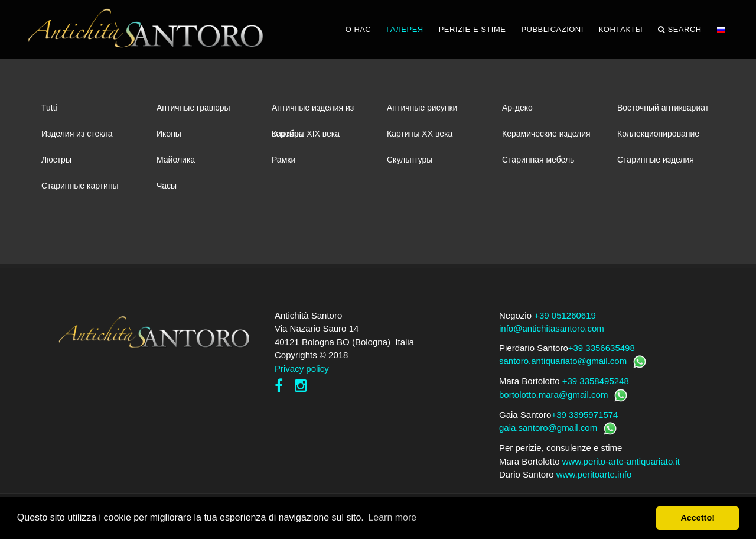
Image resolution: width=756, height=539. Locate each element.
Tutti (49, 108)
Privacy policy (302, 368)
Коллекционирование (658, 134)
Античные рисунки (422, 108)
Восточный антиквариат (663, 108)
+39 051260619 (565, 315)
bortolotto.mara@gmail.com (553, 394)
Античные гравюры (193, 108)
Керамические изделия (546, 134)
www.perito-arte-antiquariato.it (621, 461)
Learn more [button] (392, 517)
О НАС (358, 29)
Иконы (169, 134)
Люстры (56, 160)
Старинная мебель (538, 160)
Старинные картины (80, 186)
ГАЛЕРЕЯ (405, 29)
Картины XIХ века (306, 134)
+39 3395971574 (584, 415)
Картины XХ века (420, 134)
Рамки (283, 160)
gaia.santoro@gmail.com (548, 428)
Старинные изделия (656, 160)
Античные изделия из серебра (313, 112)
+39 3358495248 (596, 381)
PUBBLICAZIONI (552, 29)
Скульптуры (410, 160)
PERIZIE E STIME (472, 29)
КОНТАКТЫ (621, 29)
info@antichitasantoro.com (552, 328)
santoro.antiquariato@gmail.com (563, 361)
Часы (167, 186)
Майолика (176, 160)
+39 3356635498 (602, 348)
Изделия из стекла (77, 134)
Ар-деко (517, 108)
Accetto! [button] (698, 518)
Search (680, 30)
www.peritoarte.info (594, 474)
